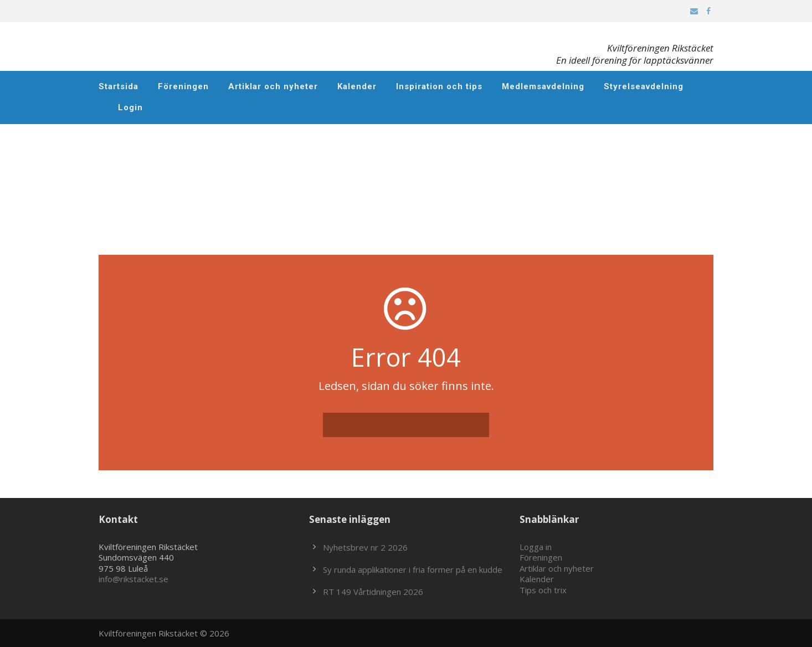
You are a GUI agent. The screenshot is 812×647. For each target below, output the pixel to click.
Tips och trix (543, 590)
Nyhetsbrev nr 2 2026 (365, 547)
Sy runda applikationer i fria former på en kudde (413, 569)
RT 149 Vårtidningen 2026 (373, 592)
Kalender (357, 86)
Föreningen (183, 86)
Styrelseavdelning (644, 86)
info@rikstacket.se (133, 579)
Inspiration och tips (439, 86)
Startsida (119, 86)
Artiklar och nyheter (273, 86)
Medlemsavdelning (543, 86)
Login (130, 107)
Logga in (536, 547)
